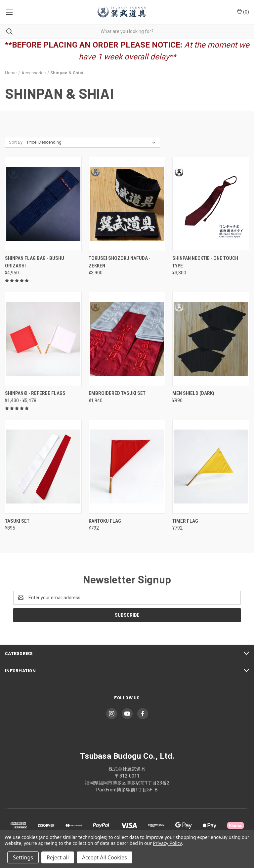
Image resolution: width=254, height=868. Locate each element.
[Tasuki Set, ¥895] (43, 467)
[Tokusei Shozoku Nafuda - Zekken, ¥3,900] (127, 204)
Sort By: (16, 142)
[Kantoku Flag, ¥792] (127, 467)
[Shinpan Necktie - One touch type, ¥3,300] (211, 204)
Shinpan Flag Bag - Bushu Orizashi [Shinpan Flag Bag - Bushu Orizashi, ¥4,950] (35, 262)
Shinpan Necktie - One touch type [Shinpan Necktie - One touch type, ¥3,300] (205, 262)
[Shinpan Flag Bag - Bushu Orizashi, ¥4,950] (43, 204)
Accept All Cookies (105, 857)
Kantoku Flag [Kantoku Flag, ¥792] (105, 521)
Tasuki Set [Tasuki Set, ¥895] (17, 521)
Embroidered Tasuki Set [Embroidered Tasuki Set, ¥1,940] (117, 393)
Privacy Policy (167, 843)
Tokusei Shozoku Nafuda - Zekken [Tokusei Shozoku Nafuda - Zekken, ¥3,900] (120, 262)
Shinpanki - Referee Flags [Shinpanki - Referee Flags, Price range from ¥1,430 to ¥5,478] (35, 393)
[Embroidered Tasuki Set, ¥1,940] (127, 339)
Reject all (58, 857)
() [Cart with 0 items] (243, 12)
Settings (23, 857)
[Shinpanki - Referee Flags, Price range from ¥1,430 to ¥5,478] (43, 339)
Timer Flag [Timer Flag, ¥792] (185, 521)
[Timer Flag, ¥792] (211, 467)
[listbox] (93, 142)
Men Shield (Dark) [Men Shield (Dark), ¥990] (193, 393)
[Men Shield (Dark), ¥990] (211, 339)
